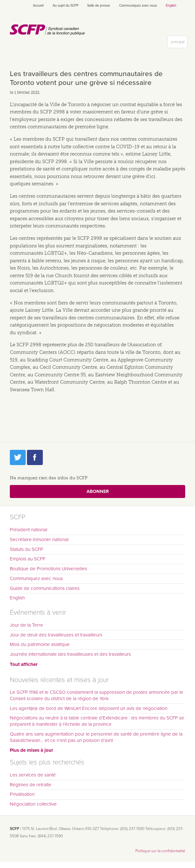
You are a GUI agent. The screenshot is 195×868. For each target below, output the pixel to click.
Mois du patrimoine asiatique (40, 644)
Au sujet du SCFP (65, 6)
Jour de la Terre (26, 625)
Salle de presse (99, 6)
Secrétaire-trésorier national (39, 539)
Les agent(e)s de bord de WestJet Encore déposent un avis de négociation (89, 708)
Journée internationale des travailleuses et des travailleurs (70, 654)
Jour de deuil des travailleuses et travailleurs (56, 635)
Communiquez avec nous (138, 6)
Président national (29, 530)
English (171, 6)
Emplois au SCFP (28, 559)
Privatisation (22, 794)
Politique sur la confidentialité (160, 851)
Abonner (98, 491)
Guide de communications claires (45, 588)
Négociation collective (33, 804)
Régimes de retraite (31, 785)
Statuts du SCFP (26, 549)
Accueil (38, 6)
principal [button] (179, 43)
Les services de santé (33, 775)
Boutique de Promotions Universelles (49, 569)
